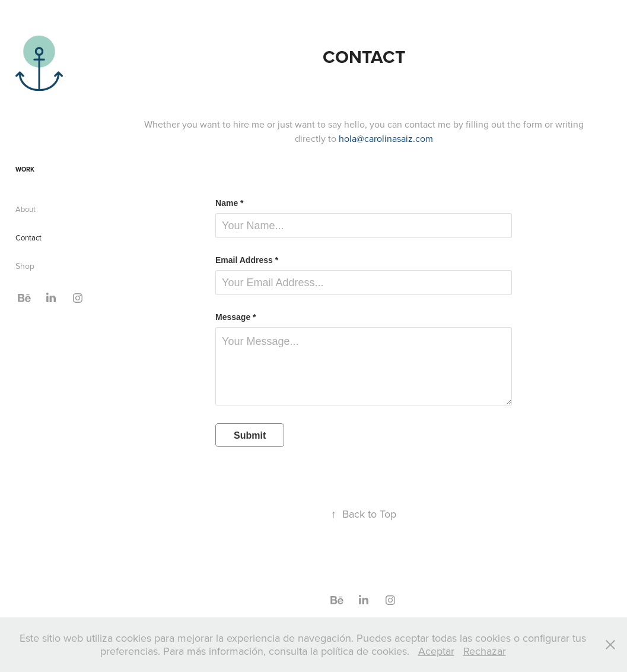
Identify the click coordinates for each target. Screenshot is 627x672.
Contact (28, 237)
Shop (25, 266)
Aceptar (436, 651)
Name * (229, 203)
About (26, 209)
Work (25, 169)
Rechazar (485, 651)
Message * (235, 317)
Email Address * (247, 260)
